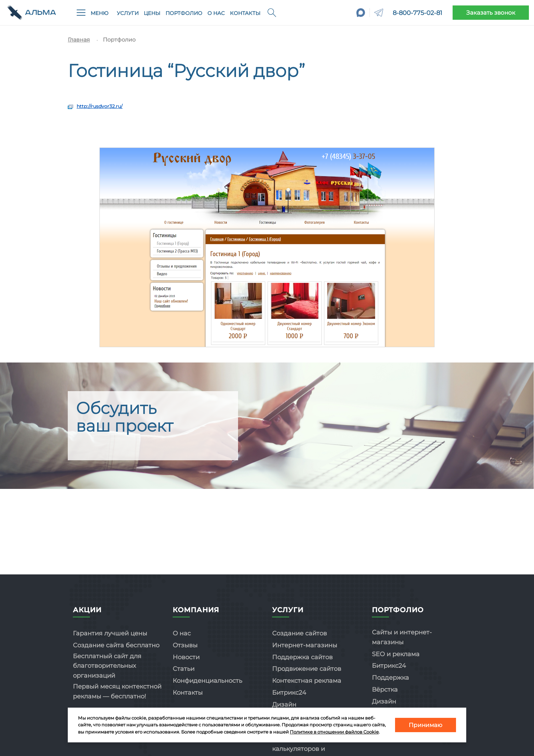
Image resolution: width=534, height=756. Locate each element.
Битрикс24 (289, 693)
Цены (152, 13)
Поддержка (390, 678)
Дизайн (284, 705)
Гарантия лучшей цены (110, 633)
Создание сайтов (300, 633)
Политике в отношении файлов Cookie (334, 732)
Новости (186, 657)
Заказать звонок (491, 13)
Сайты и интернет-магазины (402, 637)
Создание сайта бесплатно (116, 645)
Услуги (128, 13)
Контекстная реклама (307, 681)
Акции (87, 610)
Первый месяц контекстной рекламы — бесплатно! (117, 691)
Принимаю (426, 725)
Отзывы (185, 645)
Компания (196, 610)
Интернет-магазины (305, 645)
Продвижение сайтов (307, 669)
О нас (216, 13)
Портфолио (184, 13)
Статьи (184, 669)
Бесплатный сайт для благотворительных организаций (107, 666)
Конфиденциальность (207, 681)
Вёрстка (385, 690)
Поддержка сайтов (302, 657)
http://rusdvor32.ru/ (100, 106)
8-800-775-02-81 (418, 13)
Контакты (245, 13)
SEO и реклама (396, 654)
